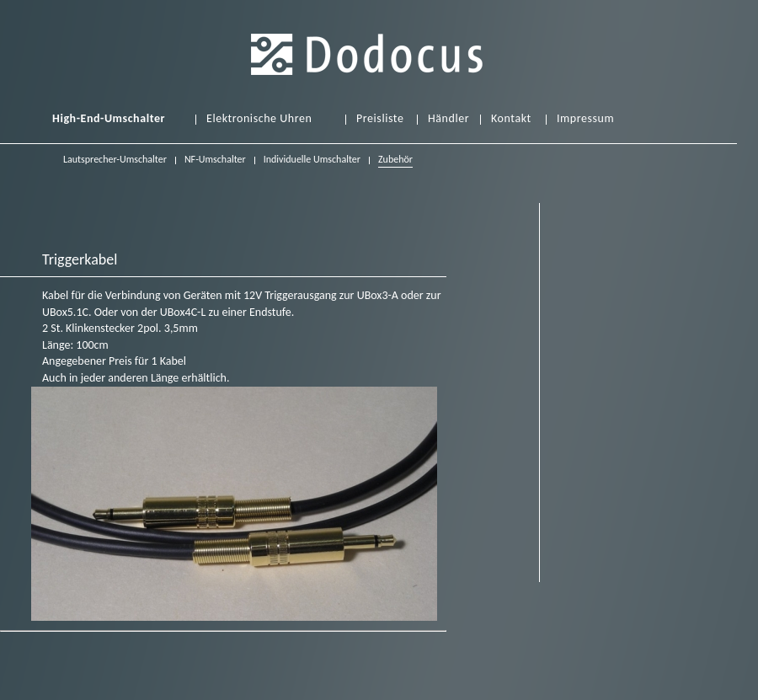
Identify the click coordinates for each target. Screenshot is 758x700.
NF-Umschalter (215, 159)
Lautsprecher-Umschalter (115, 159)
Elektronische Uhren (259, 119)
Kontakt (511, 119)
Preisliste (380, 119)
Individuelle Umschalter (312, 159)
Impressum (585, 119)
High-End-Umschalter (109, 119)
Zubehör (395, 161)
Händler (448, 119)
